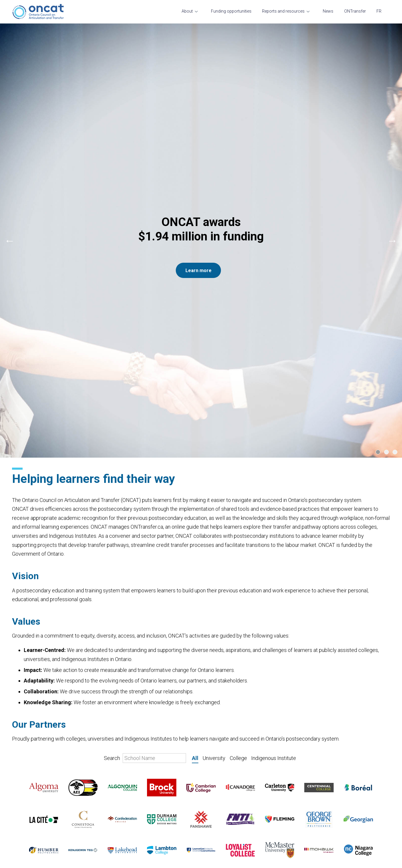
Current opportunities (33, 827)
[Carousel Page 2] (386, 161)
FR (379, 11)
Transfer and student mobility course (164, 836)
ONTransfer (355, 11)
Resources (154, 824)
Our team (21, 798)
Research (153, 804)
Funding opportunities (231, 11)
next (392, 95)
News (328, 11)
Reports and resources (283, 11)
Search (145, 467)
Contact (20, 852)
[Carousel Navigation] (201, 95)
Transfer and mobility (33, 808)
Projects (152, 814)
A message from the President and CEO (33, 840)
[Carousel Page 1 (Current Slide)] (378, 161)
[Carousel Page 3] (395, 161)
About (187, 11)
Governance (24, 818)
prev (10, 95)
